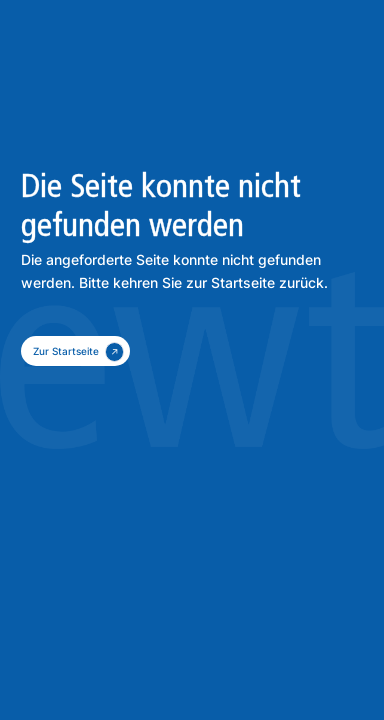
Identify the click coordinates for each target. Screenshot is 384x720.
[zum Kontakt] (75, 351)
